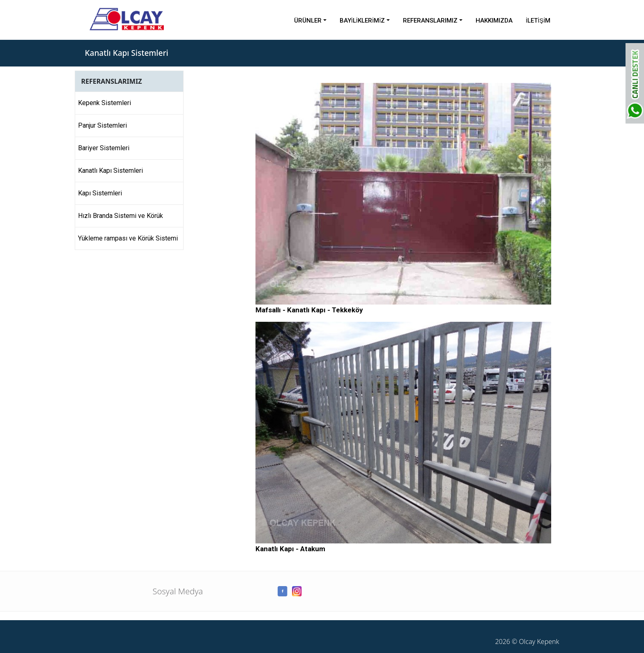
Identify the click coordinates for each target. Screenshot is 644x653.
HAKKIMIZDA (494, 21)
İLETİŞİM (538, 21)
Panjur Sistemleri (102, 125)
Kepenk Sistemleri (105, 103)
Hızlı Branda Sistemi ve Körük (121, 216)
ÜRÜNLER (308, 21)
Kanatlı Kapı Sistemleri (110, 171)
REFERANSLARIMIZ (430, 21)
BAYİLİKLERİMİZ (362, 21)
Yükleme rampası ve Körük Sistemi (128, 238)
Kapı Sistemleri (100, 193)
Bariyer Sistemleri (104, 148)
